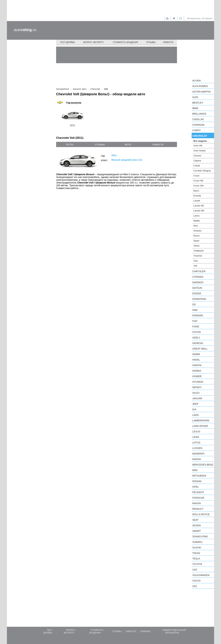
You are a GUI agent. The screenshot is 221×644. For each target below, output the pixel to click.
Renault (198, 509)
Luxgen (197, 448)
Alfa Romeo (200, 86)
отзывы (100, 145)
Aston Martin (201, 92)
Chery (197, 130)
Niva (196, 226)
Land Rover (200, 426)
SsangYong (200, 536)
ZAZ (195, 586)
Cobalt (197, 166)
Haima (196, 354)
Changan (198, 125)
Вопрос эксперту (94, 42)
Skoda (197, 525)
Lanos (196, 216)
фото (128, 145)
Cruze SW (198, 186)
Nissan (197, 481)
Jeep (195, 404)
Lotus (196, 443)
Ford (196, 327)
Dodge (197, 293)
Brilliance (199, 114)
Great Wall (200, 349)
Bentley (198, 103)
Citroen (198, 277)
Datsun (197, 288)
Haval (196, 360)
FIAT (195, 321)
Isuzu (196, 393)
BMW (195, 108)
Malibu (197, 221)
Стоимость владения (125, 42)
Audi (195, 97)
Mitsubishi (199, 476)
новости (158, 145)
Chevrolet (200, 136)
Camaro (197, 156)
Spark (196, 241)
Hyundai (198, 382)
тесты (69, 145)
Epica (196, 191)
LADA (196, 415)
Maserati (198, 454)
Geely (196, 338)
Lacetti (197, 201)
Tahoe (196, 246)
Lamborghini (201, 420)
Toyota (197, 564)
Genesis (198, 343)
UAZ (195, 570)
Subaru (197, 542)
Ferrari (198, 316)
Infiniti (197, 387)
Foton (197, 332)
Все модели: (200, 141)
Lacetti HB (199, 206)
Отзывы (151, 42)
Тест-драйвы (68, 42)
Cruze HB (198, 181)
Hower (197, 376)
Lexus (196, 432)
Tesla (196, 559)
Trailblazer (199, 251)
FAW (195, 310)
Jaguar (197, 398)
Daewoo (198, 282)
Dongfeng (199, 299)
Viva (196, 261)
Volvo (196, 581)
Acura (197, 81)
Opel (196, 487)
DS (194, 304)
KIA (194, 409)
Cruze (196, 176)
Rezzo (197, 236)
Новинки (145, 631)
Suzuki (197, 548)
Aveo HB (198, 146)
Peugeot (198, 492)
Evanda (197, 196)
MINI (195, 470)
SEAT (195, 520)
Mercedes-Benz (203, 465)
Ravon (197, 503)
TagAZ (196, 553)
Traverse (198, 256)
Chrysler (199, 271)
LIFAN (196, 437)
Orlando (197, 231)
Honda (197, 371)
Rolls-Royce (201, 514)
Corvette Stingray (202, 171)
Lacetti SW (199, 211)
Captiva (197, 161)
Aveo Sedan (200, 151)
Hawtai (197, 365)
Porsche (198, 498)
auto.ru (25, 30)
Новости (168, 42)
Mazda (197, 459)
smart (197, 531)
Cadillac (198, 119)
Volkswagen (201, 575)
